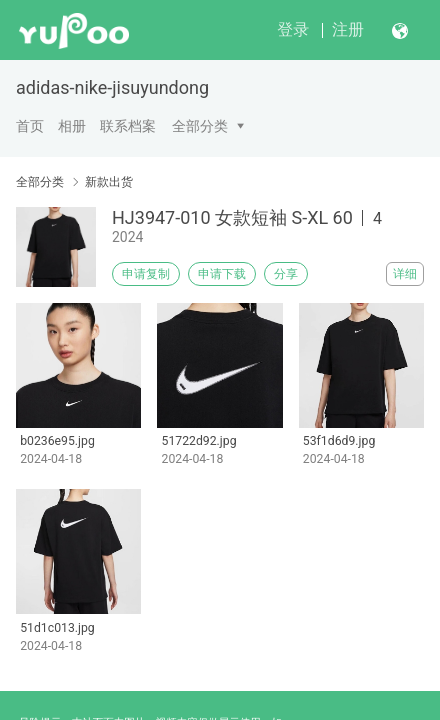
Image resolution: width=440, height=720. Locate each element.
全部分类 (200, 126)
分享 (286, 274)
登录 (293, 29)
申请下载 (222, 274)
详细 (405, 274)
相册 (72, 126)
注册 (348, 29)
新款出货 (109, 182)
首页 (30, 126)
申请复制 (146, 274)
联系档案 (128, 126)
